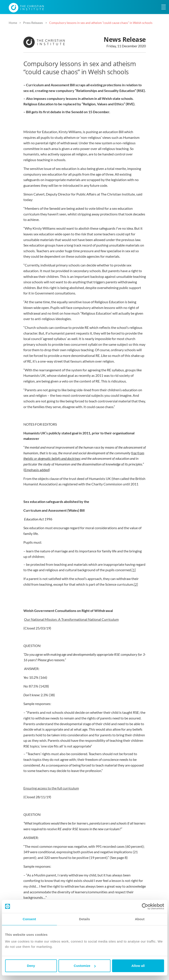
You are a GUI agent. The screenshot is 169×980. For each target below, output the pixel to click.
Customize (85, 966)
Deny (31, 966)
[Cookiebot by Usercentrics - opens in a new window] (145, 906)
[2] (136, 584)
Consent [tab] (29, 919)
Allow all (138, 966)
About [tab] (140, 919)
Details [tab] (85, 919)
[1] (134, 570)
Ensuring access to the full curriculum (51, 788)
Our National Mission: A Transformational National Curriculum (71, 619)
